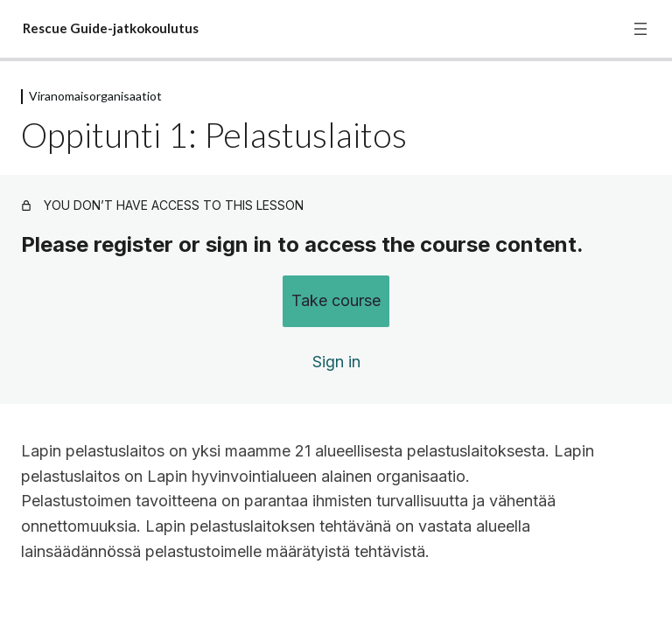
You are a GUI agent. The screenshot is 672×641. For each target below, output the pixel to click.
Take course (336, 300)
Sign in (336, 362)
